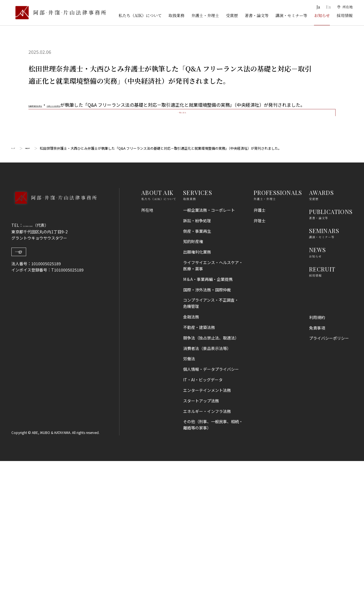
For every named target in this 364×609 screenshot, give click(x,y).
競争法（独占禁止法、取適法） (211, 486)
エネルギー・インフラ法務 (207, 559)
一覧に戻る (182, 253)
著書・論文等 (257, 15)
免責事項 (317, 476)
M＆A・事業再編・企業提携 (208, 427)
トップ (16, 296)
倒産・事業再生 (197, 379)
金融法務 (191, 465)
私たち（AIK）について (140, 15)
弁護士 (260, 358)
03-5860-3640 (36, 373)
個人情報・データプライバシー (211, 517)
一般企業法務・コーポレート (209, 358)
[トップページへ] (54, 353)
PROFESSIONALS (278, 340)
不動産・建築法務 (199, 475)
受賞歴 (232, 15)
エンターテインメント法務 (207, 538)
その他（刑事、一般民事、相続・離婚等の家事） (213, 573)
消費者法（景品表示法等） (207, 496)
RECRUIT (322, 417)
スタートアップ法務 (201, 548)
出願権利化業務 (197, 400)
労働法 (189, 507)
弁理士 (260, 369)
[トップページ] (59, 13)
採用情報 (345, 15)
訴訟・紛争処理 (197, 369)
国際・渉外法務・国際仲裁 (207, 437)
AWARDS (321, 340)
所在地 (147, 358)
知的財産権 (193, 389)
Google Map (40, 404)
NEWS (318, 398)
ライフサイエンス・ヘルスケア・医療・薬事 (213, 413)
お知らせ (322, 15)
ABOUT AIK (157, 340)
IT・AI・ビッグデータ (203, 528)
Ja (316, 7)
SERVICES (198, 340)
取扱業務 (176, 15)
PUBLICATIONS (331, 360)
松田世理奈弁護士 (47, 105)
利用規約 (317, 465)
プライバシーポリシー (329, 486)
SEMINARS (324, 379)
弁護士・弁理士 (205, 15)
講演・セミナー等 (291, 15)
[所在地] (344, 7)
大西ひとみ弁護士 (88, 105)
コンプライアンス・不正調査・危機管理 (211, 451)
